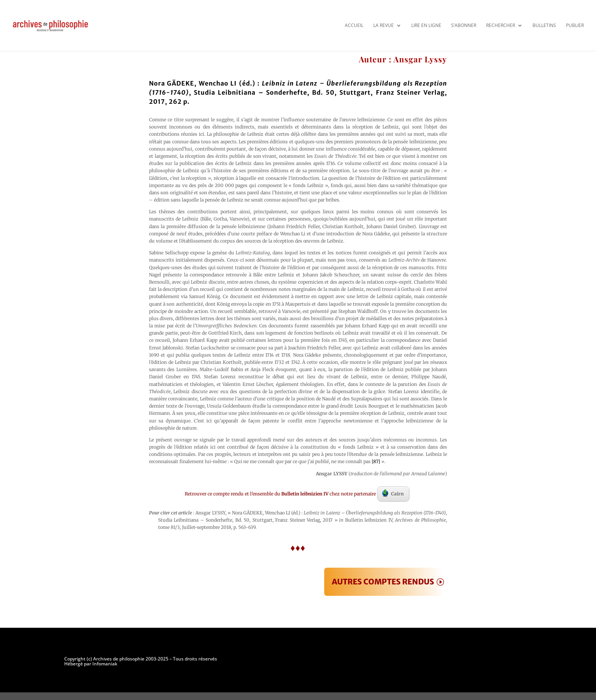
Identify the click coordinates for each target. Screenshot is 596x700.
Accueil (354, 25)
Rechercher (501, 25)
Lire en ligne (426, 25)
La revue (384, 25)
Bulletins (544, 25)
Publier (575, 25)
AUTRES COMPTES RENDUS (383, 582)
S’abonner (464, 25)
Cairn (393, 493)
